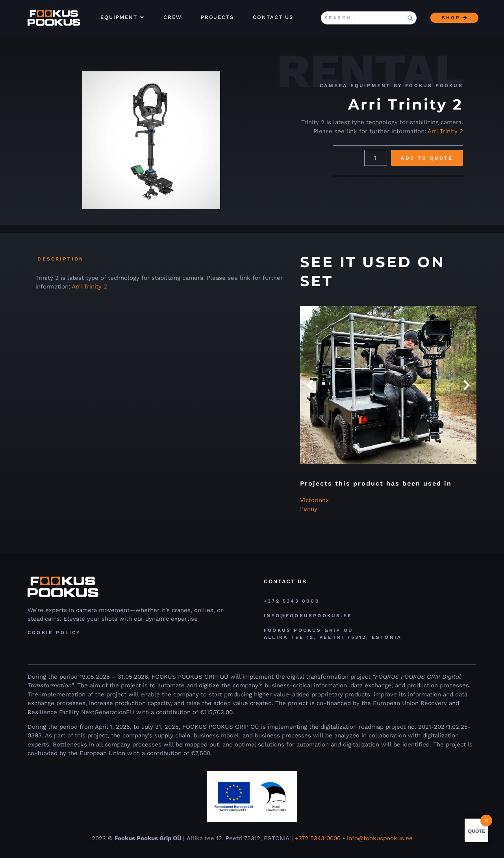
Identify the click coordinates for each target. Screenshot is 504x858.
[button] (310, 385)
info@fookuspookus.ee (380, 838)
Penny (309, 509)
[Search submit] (410, 18)
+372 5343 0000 (319, 838)
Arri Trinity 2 (445, 131)
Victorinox (314, 500)
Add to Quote (427, 158)
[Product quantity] (376, 158)
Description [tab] (61, 259)
